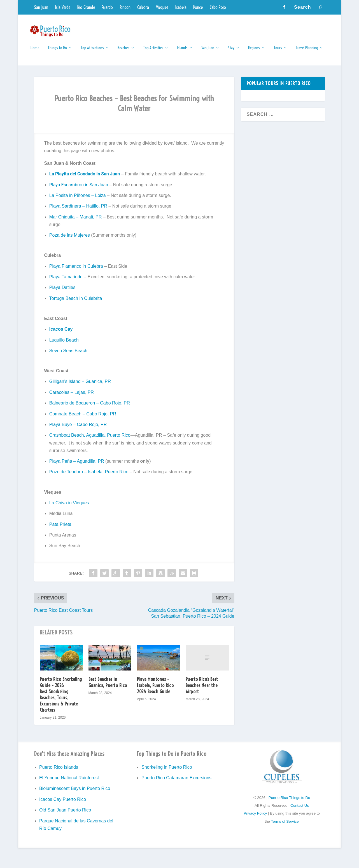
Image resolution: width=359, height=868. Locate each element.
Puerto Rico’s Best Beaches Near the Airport (202, 689)
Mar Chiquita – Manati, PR (76, 221)
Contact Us (300, 809)
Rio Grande (86, 7)
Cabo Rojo (218, 7)
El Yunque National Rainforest (69, 781)
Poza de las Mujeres (70, 239)
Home (35, 52)
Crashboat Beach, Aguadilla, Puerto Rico (90, 439)
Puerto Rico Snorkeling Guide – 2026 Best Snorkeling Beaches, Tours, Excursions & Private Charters (61, 698)
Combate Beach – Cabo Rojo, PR (83, 417)
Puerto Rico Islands (59, 771)
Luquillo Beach (64, 344)
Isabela (181, 7)
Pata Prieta (60, 528)
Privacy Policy (255, 817)
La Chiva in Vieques (69, 506)
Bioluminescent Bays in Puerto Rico (75, 792)
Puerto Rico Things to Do (289, 801)
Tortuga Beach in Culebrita (76, 302)
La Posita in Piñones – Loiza (78, 199)
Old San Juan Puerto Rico (65, 814)
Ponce (198, 7)
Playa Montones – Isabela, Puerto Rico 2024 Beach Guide (155, 689)
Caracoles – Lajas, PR (72, 396)
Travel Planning (307, 52)
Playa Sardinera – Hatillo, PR (78, 210)
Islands (182, 52)
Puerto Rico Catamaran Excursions (176, 781)
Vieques (162, 7)
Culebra (143, 7)
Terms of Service (285, 825)
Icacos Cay (61, 333)
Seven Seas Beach (68, 354)
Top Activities (153, 52)
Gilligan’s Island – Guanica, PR (80, 385)
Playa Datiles (62, 291)
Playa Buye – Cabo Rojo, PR (78, 428)
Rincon (125, 7)
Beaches (123, 52)
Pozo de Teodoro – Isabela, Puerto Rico (89, 476)
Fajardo (107, 7)
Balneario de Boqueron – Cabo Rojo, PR (90, 407)
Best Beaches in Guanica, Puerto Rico (108, 686)
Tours (278, 52)
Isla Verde (63, 7)
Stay (231, 52)
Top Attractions (92, 52)
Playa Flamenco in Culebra (76, 270)
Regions (254, 52)
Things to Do (57, 52)
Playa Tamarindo (66, 280)
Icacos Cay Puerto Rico (63, 803)
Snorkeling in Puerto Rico (167, 771)
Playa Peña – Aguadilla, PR (77, 465)
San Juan (41, 7)
